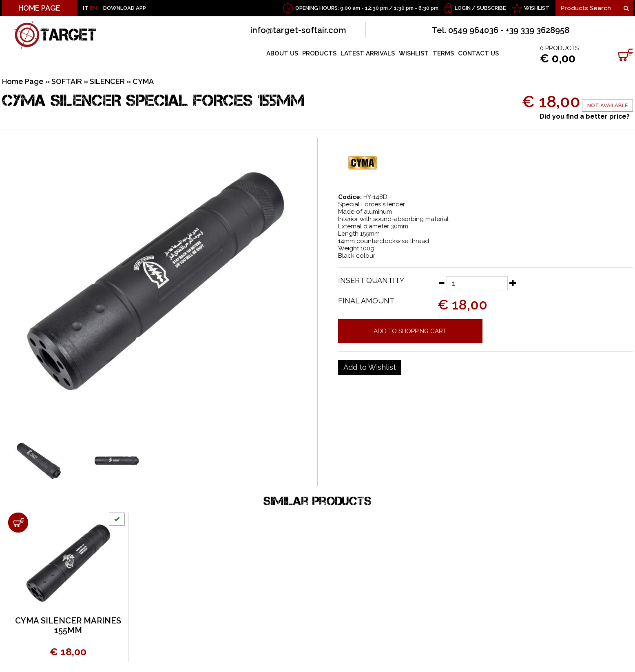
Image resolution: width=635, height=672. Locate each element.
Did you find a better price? (585, 116)
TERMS (443, 53)
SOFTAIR (67, 81)
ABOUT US (282, 53)
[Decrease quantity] (441, 283)
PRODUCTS (319, 53)
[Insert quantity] (477, 283)
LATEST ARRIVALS (368, 53)
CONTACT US (478, 53)
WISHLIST (537, 8)
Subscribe (491, 8)
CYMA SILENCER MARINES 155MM (68, 626)
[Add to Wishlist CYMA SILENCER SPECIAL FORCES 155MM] (370, 367)
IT (86, 8)
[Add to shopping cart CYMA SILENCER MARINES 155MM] (18, 523)
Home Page (23, 81)
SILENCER (107, 81)
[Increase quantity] (513, 283)
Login (463, 8)
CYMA (143, 81)
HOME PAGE (39, 8)
